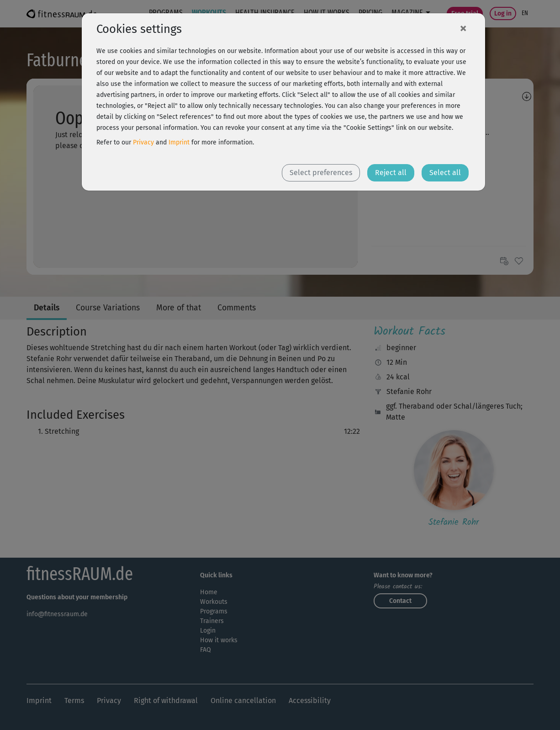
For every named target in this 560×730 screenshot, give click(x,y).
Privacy (143, 142)
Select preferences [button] (321, 173)
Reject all (391, 173)
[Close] (463, 28)
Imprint (179, 142)
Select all (445, 173)
